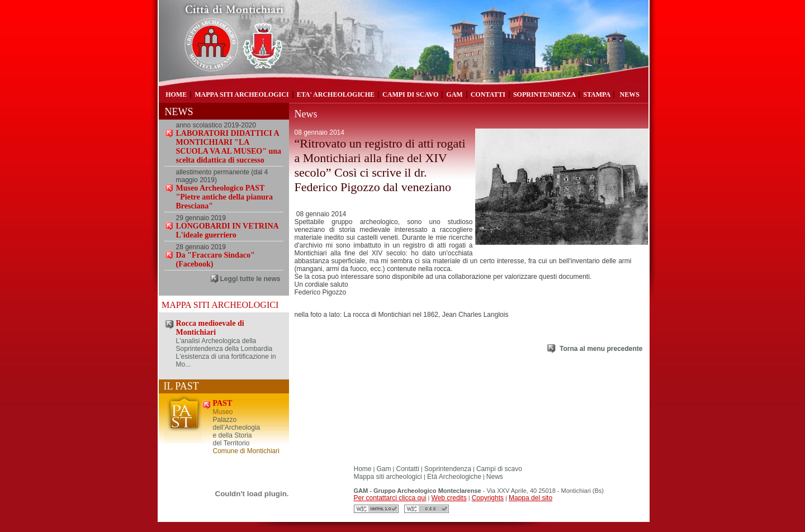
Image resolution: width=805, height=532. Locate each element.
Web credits (449, 498)
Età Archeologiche (453, 477)
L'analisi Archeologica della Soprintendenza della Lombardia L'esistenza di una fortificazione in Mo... (226, 353)
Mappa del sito (531, 498)
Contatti (408, 469)
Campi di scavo (499, 469)
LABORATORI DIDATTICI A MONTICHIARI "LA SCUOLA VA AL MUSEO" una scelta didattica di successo (229, 147)
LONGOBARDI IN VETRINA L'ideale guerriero (227, 231)
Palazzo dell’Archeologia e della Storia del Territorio (237, 431)
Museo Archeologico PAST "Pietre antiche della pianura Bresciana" (225, 197)
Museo (223, 412)
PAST (223, 403)
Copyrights (488, 498)
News (495, 477)
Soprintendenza (448, 469)
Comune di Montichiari (246, 451)
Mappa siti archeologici (389, 477)
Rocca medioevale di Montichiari (210, 328)
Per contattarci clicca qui (390, 498)
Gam (384, 469)
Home (363, 469)
